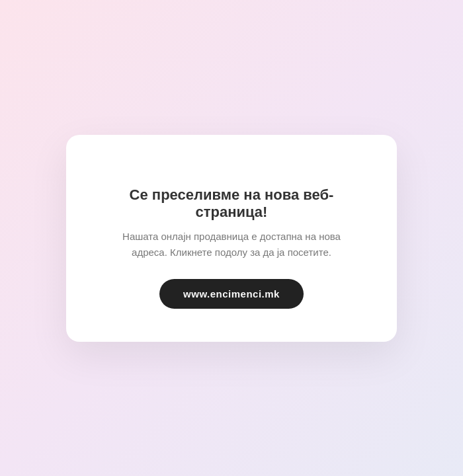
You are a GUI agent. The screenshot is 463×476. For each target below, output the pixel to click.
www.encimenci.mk (232, 294)
